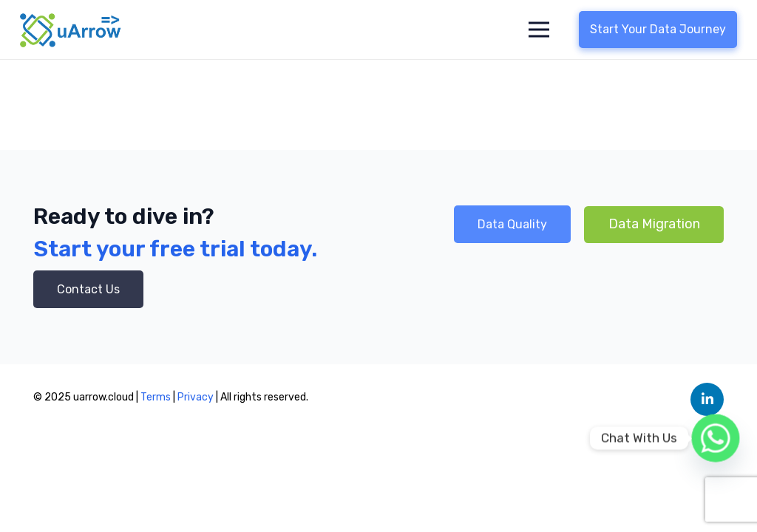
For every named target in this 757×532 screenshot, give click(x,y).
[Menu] (539, 30)
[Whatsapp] (716, 438)
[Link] (71, 30)
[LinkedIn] (707, 399)
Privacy (197, 397)
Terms (156, 397)
